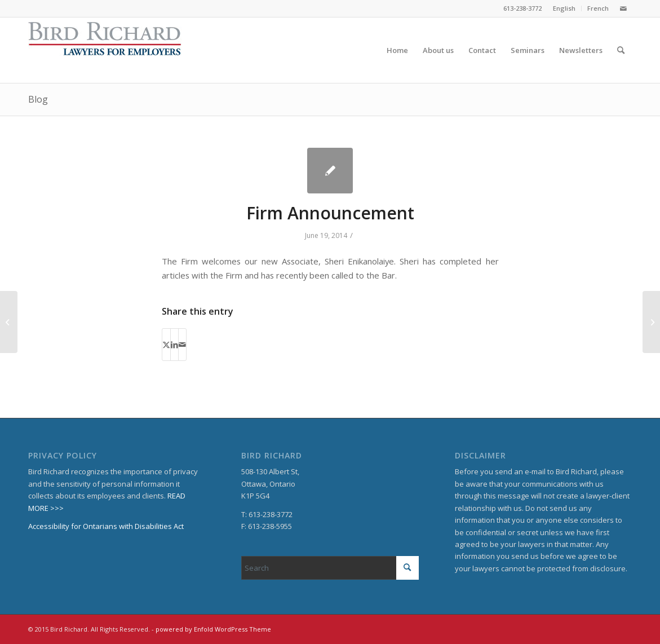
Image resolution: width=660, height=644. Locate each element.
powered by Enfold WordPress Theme (213, 629)
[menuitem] (564, 8)
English (564, 8)
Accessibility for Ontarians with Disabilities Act (106, 526)
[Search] (621, 50)
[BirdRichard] (105, 50)
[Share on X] (166, 345)
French (598, 8)
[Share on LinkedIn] (174, 345)
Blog (38, 99)
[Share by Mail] (182, 345)
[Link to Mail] (623, 8)
